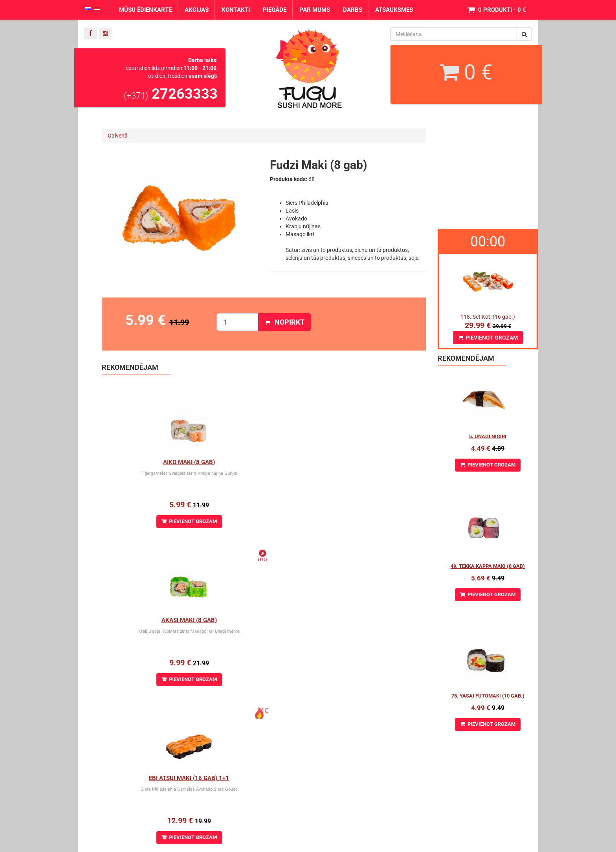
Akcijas (197, 10)
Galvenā (118, 136)
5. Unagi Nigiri (488, 436)
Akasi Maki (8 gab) (264, 462)
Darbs (353, 10)
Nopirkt (285, 322)
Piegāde (275, 10)
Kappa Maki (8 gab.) (156, 620)
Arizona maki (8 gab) (264, 620)
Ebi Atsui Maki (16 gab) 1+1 (372, 462)
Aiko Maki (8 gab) (156, 462)
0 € (466, 72)
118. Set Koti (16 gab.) (488, 317)
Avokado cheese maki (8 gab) (372, 620)
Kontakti (236, 10)
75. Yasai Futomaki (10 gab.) (488, 696)
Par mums (315, 10)
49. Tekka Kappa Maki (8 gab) (488, 566)
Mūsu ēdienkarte (145, 10)
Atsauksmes (394, 10)
